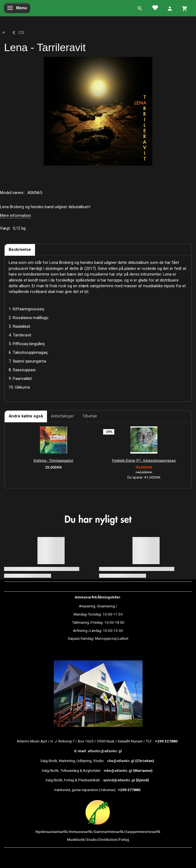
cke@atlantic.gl (121, 761)
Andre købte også (26, 416)
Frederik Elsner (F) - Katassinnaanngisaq (144, 460)
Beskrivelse (20, 249)
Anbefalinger (63, 416)
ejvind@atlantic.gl (119, 780)
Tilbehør (90, 416)
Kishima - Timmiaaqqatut (53, 460)
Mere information (15, 216)
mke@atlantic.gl (118, 770)
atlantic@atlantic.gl (105, 751)
